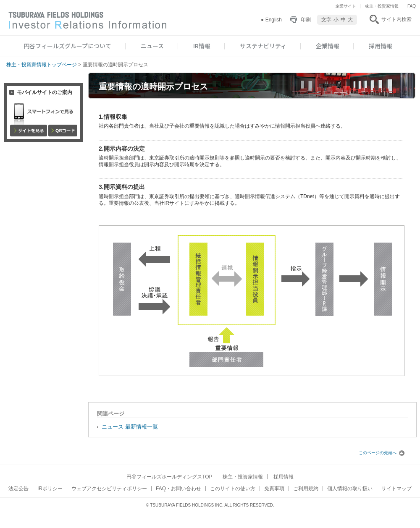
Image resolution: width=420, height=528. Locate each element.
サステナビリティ (263, 46)
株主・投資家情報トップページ (42, 65)
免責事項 (274, 489)
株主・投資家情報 (382, 6)
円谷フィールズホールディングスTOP (169, 477)
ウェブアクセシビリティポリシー (109, 489)
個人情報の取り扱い (350, 489)
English (274, 20)
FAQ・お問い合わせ (178, 489)
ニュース (152, 46)
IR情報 (202, 46)
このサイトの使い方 (233, 489)
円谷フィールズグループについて (67, 46)
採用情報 (381, 46)
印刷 (306, 20)
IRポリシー (50, 489)
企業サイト (346, 6)
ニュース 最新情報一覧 (130, 427)
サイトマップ (396, 489)
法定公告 (18, 489)
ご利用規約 (306, 489)
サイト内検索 (396, 19)
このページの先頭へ (382, 453)
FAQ (412, 6)
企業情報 (328, 46)
